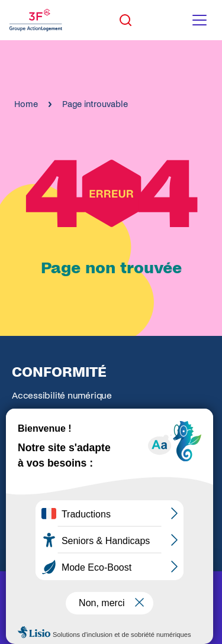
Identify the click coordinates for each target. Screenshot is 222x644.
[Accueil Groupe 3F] (36, 20)
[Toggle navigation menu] (200, 20)
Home (26, 104)
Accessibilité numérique (62, 395)
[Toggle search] (126, 20)
